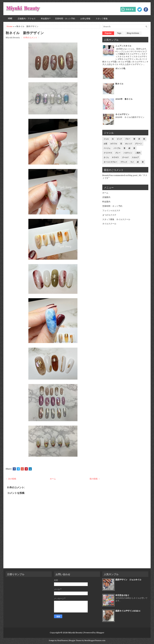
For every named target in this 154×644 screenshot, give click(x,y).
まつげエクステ (109, 215)
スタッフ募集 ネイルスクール (116, 219)
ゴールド (125, 157)
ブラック (124, 162)
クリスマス (108, 153)
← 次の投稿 (11, 479)
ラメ (132, 162)
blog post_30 (135, 175)
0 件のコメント (30, 38)
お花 (105, 144)
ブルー (128, 139)
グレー (118, 153)
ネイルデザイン (122, 114)
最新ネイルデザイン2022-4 (128, 611)
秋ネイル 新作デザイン (25, 33)
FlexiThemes (62, 641)
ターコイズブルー (110, 162)
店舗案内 (106, 197)
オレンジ (129, 144)
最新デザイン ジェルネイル (128, 580)
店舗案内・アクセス (27, 18)
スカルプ (135, 157)
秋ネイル (119, 84)
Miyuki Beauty (75, 633)
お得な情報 (85, 18)
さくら (106, 157)
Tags (119, 33)
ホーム (53, 479)
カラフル (114, 144)
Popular (108, 33)
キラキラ (115, 157)
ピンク (119, 139)
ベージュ (107, 148)
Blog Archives (133, 33)
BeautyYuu (108, 175)
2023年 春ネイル (124, 99)
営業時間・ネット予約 (65, 18)
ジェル (106, 139)
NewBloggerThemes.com (95, 641)
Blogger (100, 633)
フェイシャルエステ (111, 211)
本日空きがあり (122, 595)
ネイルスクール (109, 224)
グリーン (139, 144)
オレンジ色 (120, 68)
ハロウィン (128, 153)
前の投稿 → (95, 479)
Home (10, 18)
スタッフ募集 (102, 18)
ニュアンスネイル (123, 46)
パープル (117, 148)
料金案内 (46, 18)
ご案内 (138, 153)
